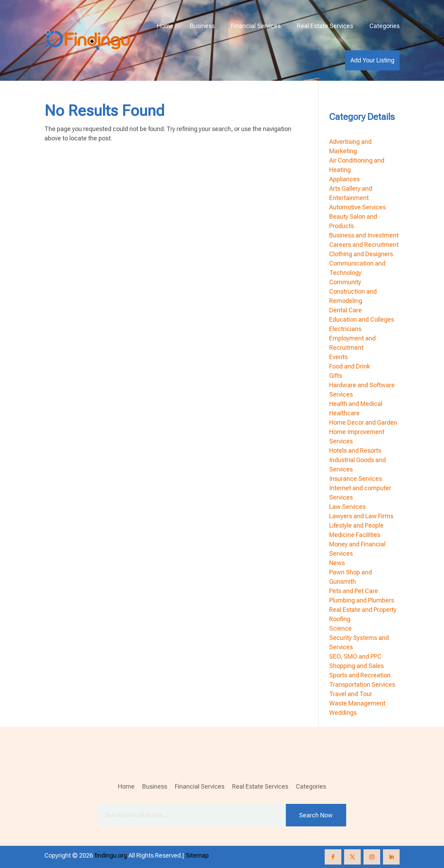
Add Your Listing (372, 60)
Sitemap (197, 855)
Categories (385, 26)
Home (165, 26)
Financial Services (256, 26)
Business (202, 26)
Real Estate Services (325, 26)
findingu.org (111, 855)
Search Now (316, 815)
